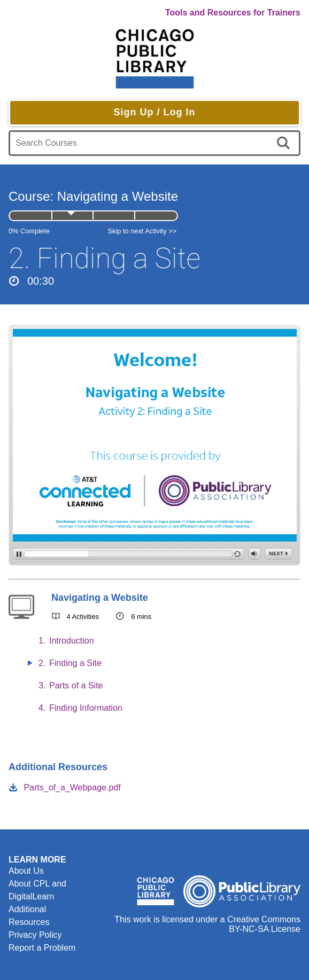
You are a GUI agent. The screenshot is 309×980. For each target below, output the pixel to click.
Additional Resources (29, 916)
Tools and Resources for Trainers (233, 13)
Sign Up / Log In (155, 112)
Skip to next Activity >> (142, 231)
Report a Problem (42, 948)
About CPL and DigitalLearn (37, 890)
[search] (285, 143)
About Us (26, 871)
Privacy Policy (35, 935)
